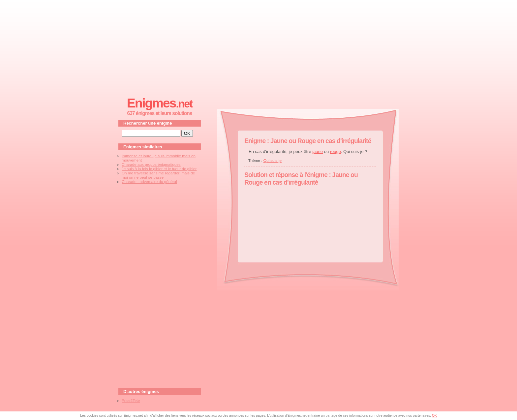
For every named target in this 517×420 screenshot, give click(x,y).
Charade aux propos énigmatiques (151, 164)
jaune (318, 151)
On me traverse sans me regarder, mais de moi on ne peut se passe (158, 175)
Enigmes (160, 103)
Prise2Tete (131, 400)
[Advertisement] (258, 46)
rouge (335, 151)
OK (434, 416)
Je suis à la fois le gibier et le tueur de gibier (159, 169)
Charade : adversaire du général (149, 181)
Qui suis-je (273, 160)
